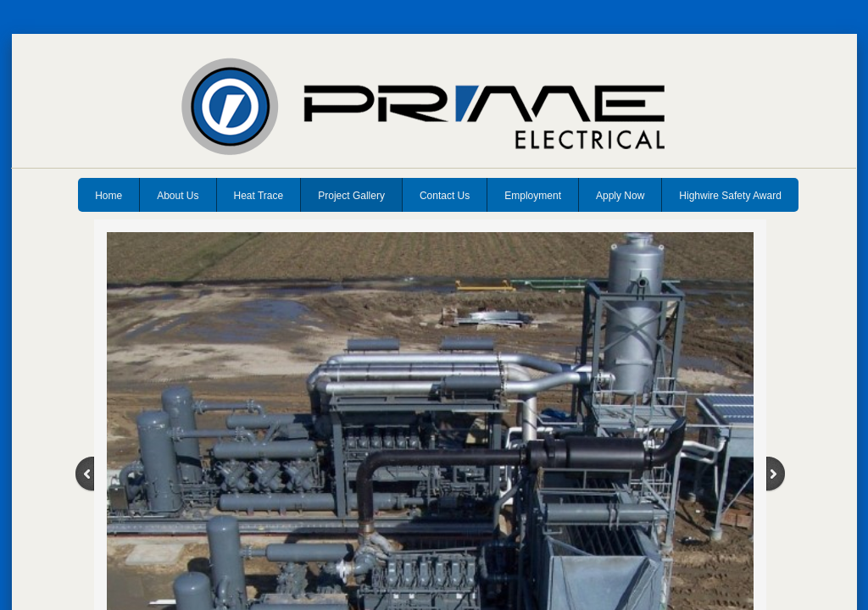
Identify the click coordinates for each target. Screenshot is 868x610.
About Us (178, 196)
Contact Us (445, 196)
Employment (533, 196)
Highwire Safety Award (730, 196)
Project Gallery (351, 196)
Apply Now (620, 196)
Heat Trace (259, 196)
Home (108, 196)
